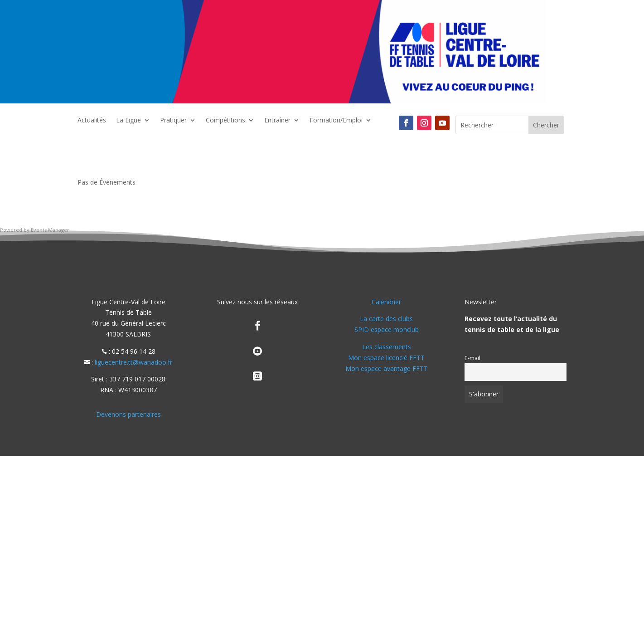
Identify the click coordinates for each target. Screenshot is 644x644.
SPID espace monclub (387, 329)
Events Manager (50, 230)
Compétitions (225, 121)
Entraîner (277, 121)
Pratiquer (173, 121)
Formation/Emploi (336, 121)
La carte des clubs (386, 319)
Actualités (92, 121)
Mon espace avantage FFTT (387, 368)
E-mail (472, 358)
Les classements (387, 347)
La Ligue (128, 121)
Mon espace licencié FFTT (386, 358)
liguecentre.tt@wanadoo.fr (133, 362)
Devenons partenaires (128, 414)
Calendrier (386, 302)
